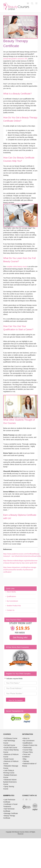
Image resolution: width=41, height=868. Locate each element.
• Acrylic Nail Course (10, 748)
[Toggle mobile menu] (37, 3)
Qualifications (11, 596)
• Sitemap (26, 761)
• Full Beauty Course (10, 738)
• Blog (24, 759)
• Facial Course (8, 759)
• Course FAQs (27, 750)
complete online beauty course (17, 267)
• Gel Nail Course (9, 745)
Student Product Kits (14, 606)
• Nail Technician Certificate (9, 810)
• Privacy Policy (28, 752)
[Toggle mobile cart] (28, 3)
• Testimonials (27, 748)
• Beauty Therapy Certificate (9, 817)
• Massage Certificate (11, 813)
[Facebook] (23, 800)
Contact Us (11, 610)
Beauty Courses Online (22, 832)
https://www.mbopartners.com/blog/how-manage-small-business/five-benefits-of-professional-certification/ (20, 570)
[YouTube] (26, 800)
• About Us (26, 738)
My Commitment (12, 601)
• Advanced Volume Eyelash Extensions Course (10, 782)
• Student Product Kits (30, 745)
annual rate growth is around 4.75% (15, 59)
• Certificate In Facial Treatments (10, 805)
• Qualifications (27, 743)
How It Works (11, 592)
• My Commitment (28, 741)
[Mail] (30, 800)
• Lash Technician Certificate (9, 801)
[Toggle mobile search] (32, 3)
